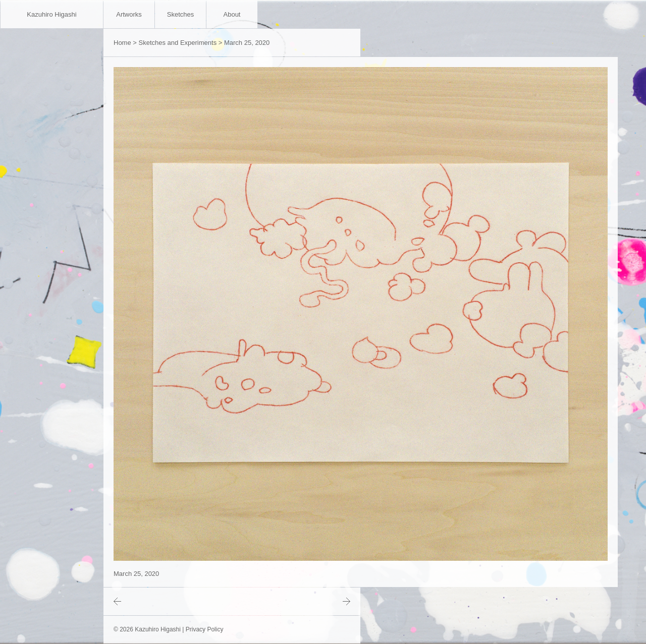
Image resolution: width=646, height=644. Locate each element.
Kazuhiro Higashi (51, 14)
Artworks (129, 14)
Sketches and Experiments (178, 43)
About (232, 14)
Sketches (180, 14)
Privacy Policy (205, 629)
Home (122, 43)
